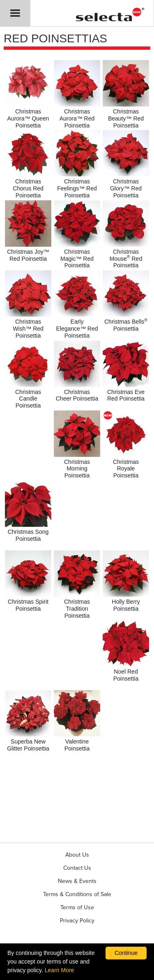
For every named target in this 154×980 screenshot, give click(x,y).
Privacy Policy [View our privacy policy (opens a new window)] (77, 921)
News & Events (77, 881)
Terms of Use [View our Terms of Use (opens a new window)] (77, 907)
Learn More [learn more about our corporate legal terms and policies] (60, 970)
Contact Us (77, 868)
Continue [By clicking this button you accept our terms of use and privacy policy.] (126, 953)
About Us (77, 855)
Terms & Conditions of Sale (77, 894)
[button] (15, 13)
